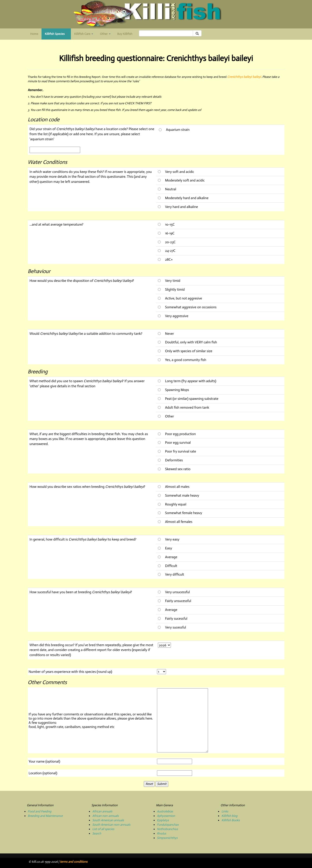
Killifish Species (58, 35)
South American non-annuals (111, 825)
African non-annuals (105, 816)
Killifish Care (84, 34)
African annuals (102, 811)
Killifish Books (231, 820)
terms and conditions (74, 862)
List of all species (103, 829)
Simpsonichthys (167, 838)
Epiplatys (163, 820)
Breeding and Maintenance (45, 816)
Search (97, 833)
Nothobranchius (167, 829)
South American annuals (108, 820)
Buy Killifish (125, 34)
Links (225, 811)
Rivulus (162, 833)
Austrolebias (165, 811)
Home (34, 34)
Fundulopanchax (168, 825)
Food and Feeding (40, 811)
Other (105, 34)
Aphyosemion (166, 816)
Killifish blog (229, 816)
